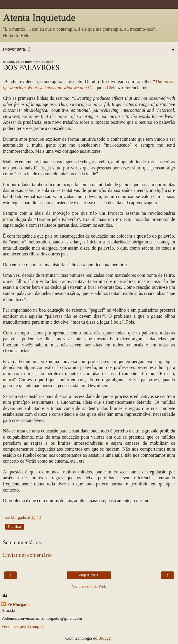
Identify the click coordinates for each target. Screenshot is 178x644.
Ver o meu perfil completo (23, 626)
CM (110, 88)
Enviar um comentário (27, 555)
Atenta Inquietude (39, 17)
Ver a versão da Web (89, 586)
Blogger (105, 638)
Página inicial (89, 575)
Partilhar (15, 527)
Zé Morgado (18, 604)
